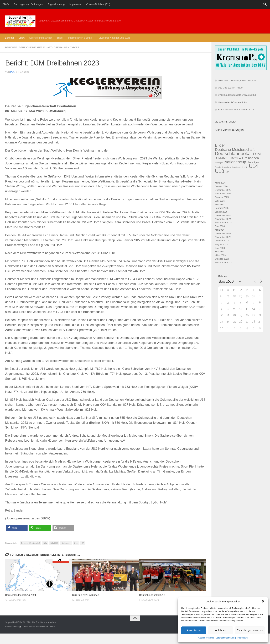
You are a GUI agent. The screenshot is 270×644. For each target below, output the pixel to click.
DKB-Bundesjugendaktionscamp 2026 (237, 95)
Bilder (60, 38)
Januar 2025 (221, 212)
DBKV (6, 4)
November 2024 (223, 219)
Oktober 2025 (222, 197)
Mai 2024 (220, 230)
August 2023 (221, 244)
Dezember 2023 (223, 233)
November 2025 (223, 194)
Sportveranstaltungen (41, 38)
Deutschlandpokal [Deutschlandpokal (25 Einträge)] (233, 154)
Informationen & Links (80, 38)
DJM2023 (54, 543)
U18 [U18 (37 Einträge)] (220, 171)
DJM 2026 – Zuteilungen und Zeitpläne (238, 80)
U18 (82, 543)
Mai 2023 (220, 252)
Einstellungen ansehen (250, 630)
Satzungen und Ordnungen (28, 4)
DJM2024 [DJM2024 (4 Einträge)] (235, 158)
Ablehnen (220, 630)
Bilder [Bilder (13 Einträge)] (220, 145)
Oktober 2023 (222, 241)
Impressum (243, 638)
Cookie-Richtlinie (206, 638)
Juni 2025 (220, 201)
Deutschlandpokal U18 (152, 595)
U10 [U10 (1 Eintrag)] (246, 167)
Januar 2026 (221, 186)
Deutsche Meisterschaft (37, 47)
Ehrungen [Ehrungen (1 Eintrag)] (219, 163)
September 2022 (223, 262)
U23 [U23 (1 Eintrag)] (227, 172)
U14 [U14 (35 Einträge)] (253, 166)
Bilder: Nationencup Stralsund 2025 (236, 110)
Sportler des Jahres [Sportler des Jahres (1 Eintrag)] (223, 167)
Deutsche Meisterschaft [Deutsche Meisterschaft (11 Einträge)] (235, 150)
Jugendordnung (56, 4)
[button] (263, 601)
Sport (22, 38)
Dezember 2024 (223, 215)
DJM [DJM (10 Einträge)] (257, 154)
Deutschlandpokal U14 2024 (21, 595)
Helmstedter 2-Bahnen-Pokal (233, 102)
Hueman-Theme (47, 626)
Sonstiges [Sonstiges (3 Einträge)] (253, 162)
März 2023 (220, 255)
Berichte (9, 38)
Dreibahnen (64, 47)
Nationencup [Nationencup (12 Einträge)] (235, 162)
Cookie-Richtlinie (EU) (98, 4)
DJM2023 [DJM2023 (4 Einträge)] (221, 158)
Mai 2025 (220, 204)
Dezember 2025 (223, 190)
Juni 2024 (220, 226)
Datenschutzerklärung (226, 638)
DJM (45, 543)
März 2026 (220, 183)
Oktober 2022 (222, 259)
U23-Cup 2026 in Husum (230, 88)
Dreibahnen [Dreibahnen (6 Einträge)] (251, 158)
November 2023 (223, 237)
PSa (12, 72)
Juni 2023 (220, 248)
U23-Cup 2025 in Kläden (86, 595)
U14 (76, 543)
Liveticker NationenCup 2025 (114, 38)
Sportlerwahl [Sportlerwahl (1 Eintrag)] (237, 167)
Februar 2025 (222, 208)
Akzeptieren (194, 630)
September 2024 (223, 223)
